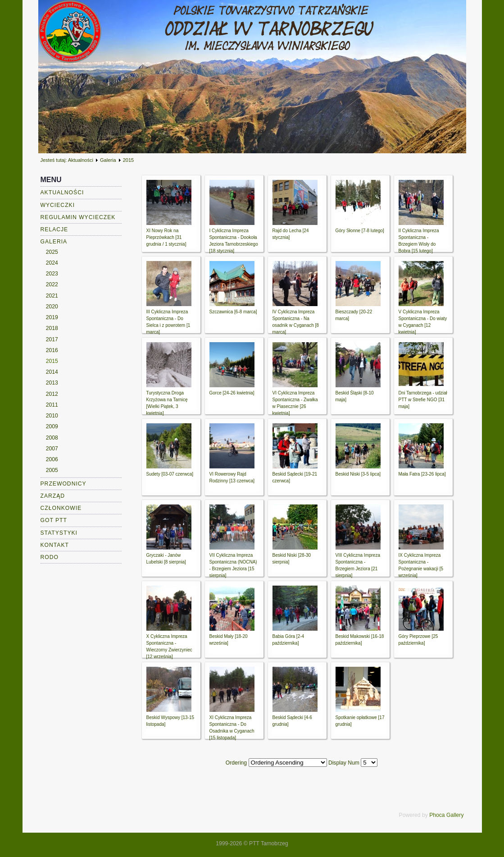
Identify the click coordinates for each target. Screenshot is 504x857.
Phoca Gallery (446, 815)
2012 (52, 394)
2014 (52, 372)
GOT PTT (54, 520)
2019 (52, 317)
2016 (52, 350)
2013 (52, 383)
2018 (52, 328)
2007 (52, 449)
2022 (52, 284)
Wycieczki (58, 205)
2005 (52, 470)
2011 (52, 405)
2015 (52, 361)
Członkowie (61, 508)
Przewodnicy (64, 484)
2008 (52, 438)
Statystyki (59, 533)
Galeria (108, 160)
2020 (52, 307)
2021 (52, 296)
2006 (52, 459)
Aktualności (81, 160)
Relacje (54, 229)
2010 (52, 416)
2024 (52, 263)
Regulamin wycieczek (78, 217)
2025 (52, 252)
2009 (52, 426)
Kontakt (55, 545)
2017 (52, 339)
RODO (50, 557)
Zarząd (53, 496)
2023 (52, 274)
